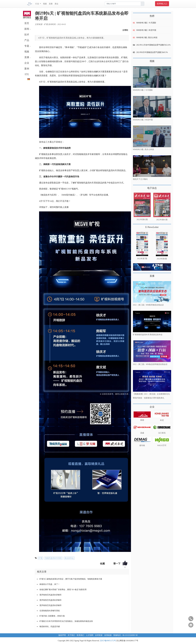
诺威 (142, 433)
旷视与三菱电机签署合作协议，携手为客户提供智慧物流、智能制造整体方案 (71, 579)
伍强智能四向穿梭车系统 (50, 611)
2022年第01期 (162, 220)
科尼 (162, 420)
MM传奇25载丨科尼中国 (146, 30)
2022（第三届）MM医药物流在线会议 (148, 305)
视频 (45, 4)
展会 (56, 4)
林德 (142, 420)
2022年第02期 (142, 220)
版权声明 (62, 635)
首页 (27, 23)
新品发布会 (69, 558)
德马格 (142, 445)
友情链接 (108, 635)
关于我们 (71, 635)
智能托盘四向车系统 (53, 558)
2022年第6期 (162, 259)
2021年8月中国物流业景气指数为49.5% (152, 52)
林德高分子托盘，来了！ (50, 584)
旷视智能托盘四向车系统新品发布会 (148, 335)
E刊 (27, 74)
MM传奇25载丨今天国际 (146, 23)
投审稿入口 (162, 4)
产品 (27, 40)
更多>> (136, 187)
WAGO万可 (162, 445)
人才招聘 (90, 635)
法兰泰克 (162, 433)
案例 (27, 69)
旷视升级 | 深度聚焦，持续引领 (52, 616)
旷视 (40, 558)
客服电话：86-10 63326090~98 (125, 635)
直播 (51, 4)
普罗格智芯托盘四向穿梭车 (51, 595)
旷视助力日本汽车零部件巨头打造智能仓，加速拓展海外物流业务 (66, 621)
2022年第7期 (142, 259)
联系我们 (80, 635)
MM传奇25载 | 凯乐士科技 (147, 38)
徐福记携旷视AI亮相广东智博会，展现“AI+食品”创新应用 (63, 590)
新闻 (27, 29)
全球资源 (99, 635)
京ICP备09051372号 (108, 641)
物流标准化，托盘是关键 (50, 627)
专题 (27, 46)
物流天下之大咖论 (140, 179)
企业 (27, 63)
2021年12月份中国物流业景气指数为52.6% (153, 45)
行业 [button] (37, 4)
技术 (27, 35)
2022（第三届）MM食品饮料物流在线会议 (150, 364)
